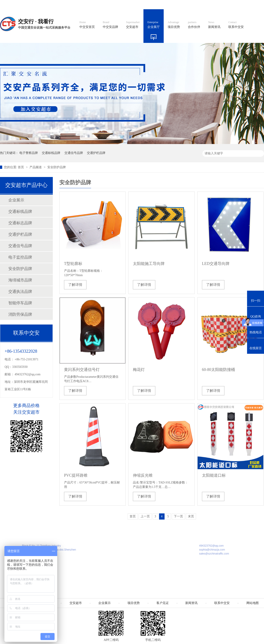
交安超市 (133, 25)
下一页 (178, 516)
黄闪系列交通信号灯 (82, 370)
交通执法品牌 (20, 292)
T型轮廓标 (73, 264)
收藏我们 (255, 5)
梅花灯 (139, 370)
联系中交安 (236, 25)
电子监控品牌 (20, 257)
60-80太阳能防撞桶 (218, 370)
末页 (191, 516)
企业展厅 (154, 25)
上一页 (145, 516)
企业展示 (16, 200)
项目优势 (174, 25)
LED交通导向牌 (216, 264)
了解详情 (75, 285)
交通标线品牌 (51, 153)
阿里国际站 (185, 5)
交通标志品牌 (20, 223)
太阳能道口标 (214, 475)
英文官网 (164, 5)
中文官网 (145, 5)
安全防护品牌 (57, 167)
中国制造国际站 (211, 5)
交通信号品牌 (74, 153)
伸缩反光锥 (143, 475)
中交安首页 (87, 25)
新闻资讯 (214, 25)
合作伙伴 (194, 25)
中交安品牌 (110, 25)
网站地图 (235, 5)
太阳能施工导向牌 (149, 264)
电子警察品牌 (29, 153)
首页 (21, 167)
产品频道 (36, 167)
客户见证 (163, 603)
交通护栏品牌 (96, 153)
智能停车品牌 (20, 303)
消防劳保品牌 (20, 314)
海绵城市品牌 (20, 280)
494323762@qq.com (28, 374)
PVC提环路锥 (76, 475)
